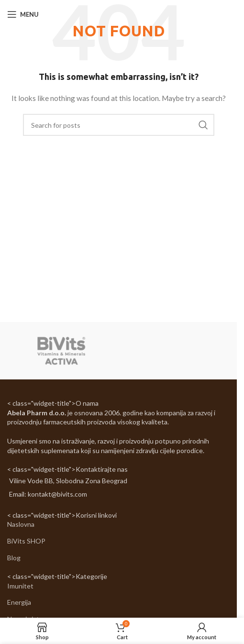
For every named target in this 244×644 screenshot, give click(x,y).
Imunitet (20, 586)
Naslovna (21, 524)
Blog (14, 558)
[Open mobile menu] (23, 14)
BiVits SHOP (26, 541)
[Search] (119, 125)
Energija (19, 602)
